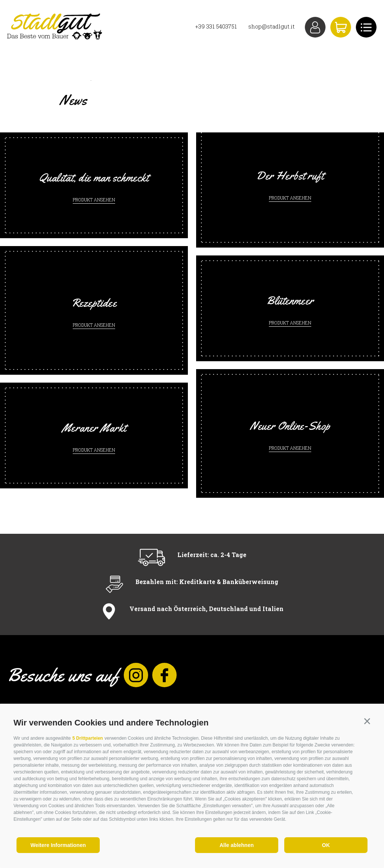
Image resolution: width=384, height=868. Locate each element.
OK (326, 845)
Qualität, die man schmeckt (94, 177)
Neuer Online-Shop (290, 426)
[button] (367, 721)
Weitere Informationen (58, 845)
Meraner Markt (94, 428)
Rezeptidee (94, 303)
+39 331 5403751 (216, 26)
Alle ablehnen (236, 845)
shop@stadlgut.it (271, 26)
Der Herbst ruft (290, 176)
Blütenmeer (290, 300)
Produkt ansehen (94, 200)
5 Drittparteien (88, 738)
